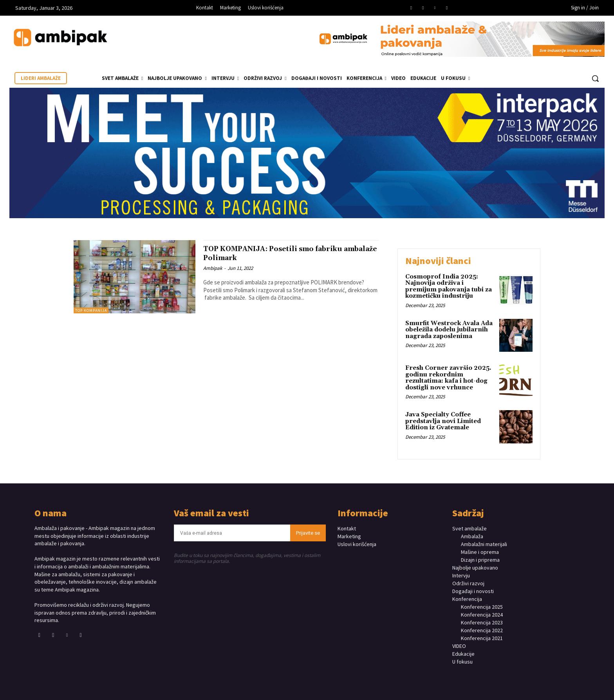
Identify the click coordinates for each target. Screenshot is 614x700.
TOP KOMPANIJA (91, 310)
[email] (232, 533)
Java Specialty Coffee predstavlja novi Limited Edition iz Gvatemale (443, 421)
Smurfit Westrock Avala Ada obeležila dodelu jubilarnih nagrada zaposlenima (449, 330)
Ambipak (213, 268)
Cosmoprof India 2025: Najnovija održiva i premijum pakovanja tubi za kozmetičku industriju (449, 287)
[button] (595, 78)
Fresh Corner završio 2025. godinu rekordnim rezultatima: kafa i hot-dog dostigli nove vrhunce (448, 378)
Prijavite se (308, 533)
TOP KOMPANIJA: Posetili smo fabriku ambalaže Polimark (287, 253)
